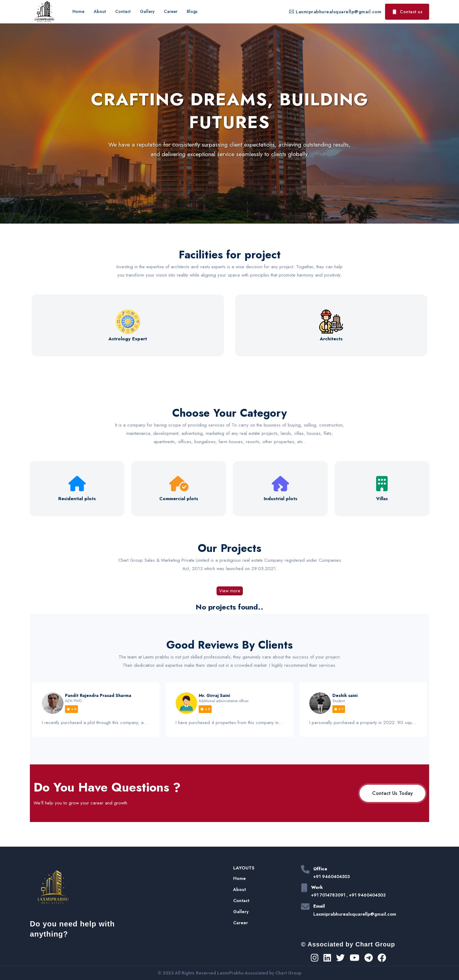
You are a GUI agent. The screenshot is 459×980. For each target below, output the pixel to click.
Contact (123, 11)
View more (230, 591)
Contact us (407, 12)
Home (78, 11)
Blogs (192, 11)
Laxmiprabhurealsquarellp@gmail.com (335, 12)
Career (171, 11)
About (100, 11)
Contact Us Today (392, 793)
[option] (96, 710)
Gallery (147, 11)
